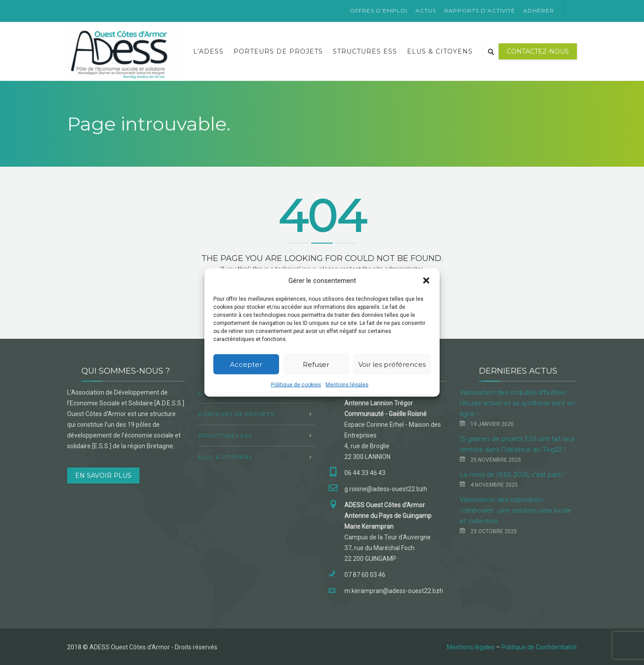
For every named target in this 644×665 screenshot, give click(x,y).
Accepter (246, 364)
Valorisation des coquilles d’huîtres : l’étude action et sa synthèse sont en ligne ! (517, 403)
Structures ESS (365, 51)
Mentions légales (347, 385)
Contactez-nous (538, 51)
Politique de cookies (296, 385)
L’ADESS (208, 51)
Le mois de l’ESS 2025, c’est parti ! (512, 475)
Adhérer (539, 11)
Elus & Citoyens (440, 51)
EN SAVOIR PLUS (103, 476)
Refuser (316, 364)
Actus (426, 11)
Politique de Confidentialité (539, 647)
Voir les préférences (392, 364)
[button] (426, 281)
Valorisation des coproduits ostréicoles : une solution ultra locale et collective (516, 510)
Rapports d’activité (480, 11)
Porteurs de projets (278, 51)
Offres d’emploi (379, 11)
